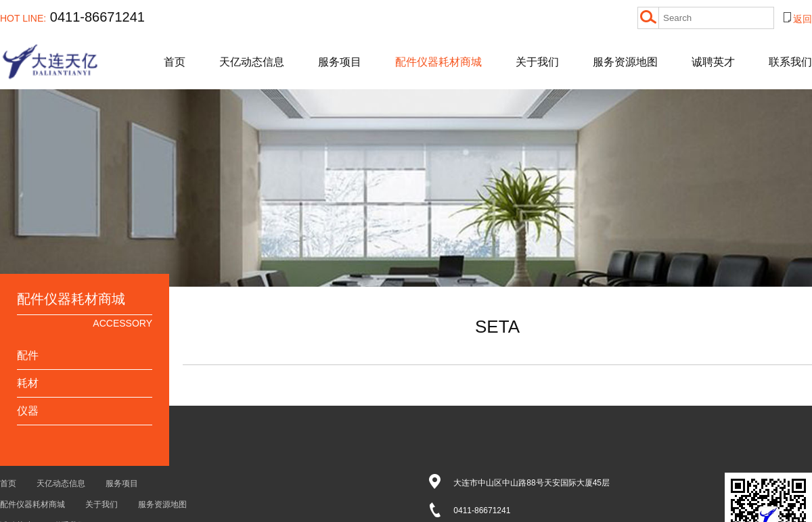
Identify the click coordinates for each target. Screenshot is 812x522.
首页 (175, 62)
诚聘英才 (713, 62)
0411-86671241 (72, 17)
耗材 (28, 383)
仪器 (28, 411)
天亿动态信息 (252, 62)
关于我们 (537, 62)
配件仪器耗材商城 (438, 62)
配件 (28, 355)
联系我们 (790, 62)
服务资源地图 (625, 62)
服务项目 (340, 62)
